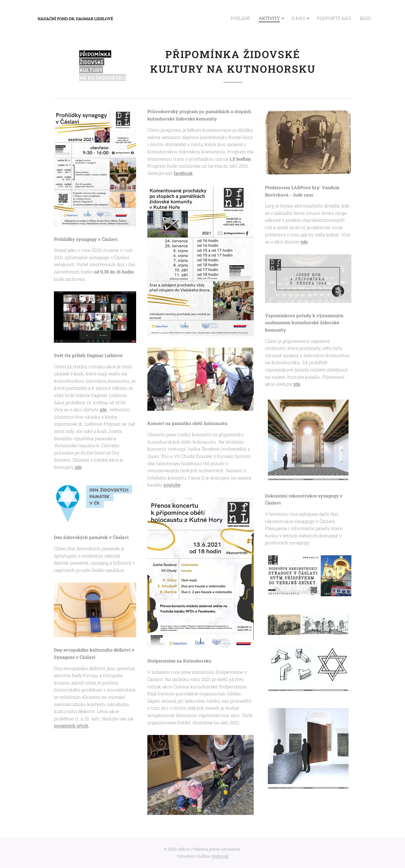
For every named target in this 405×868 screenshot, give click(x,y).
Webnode (220, 856)
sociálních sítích (71, 726)
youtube (172, 485)
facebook (183, 173)
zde (103, 410)
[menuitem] (252, 18)
